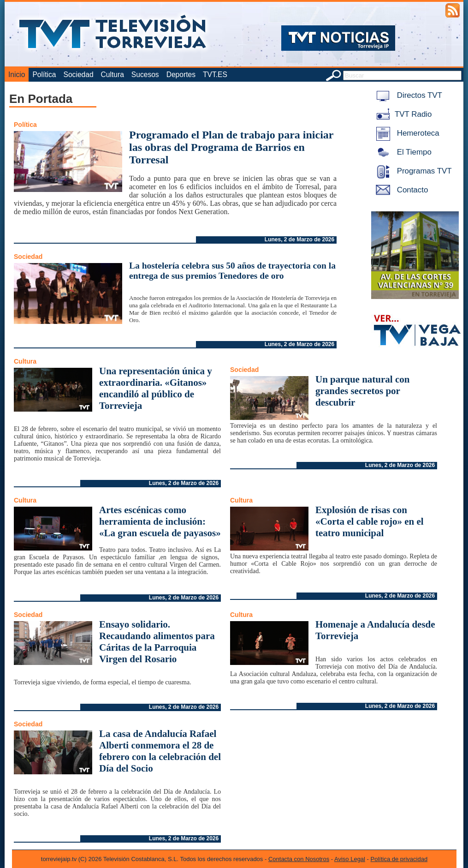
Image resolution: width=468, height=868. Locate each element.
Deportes (181, 75)
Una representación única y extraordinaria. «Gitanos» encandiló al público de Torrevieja (156, 388)
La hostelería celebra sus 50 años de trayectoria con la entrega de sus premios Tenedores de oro (232, 271)
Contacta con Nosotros (299, 859)
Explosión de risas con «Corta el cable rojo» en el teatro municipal (370, 521)
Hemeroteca (406, 133)
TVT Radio (402, 114)
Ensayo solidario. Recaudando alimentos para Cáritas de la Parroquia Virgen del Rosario (157, 642)
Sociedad (79, 75)
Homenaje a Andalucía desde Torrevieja (375, 630)
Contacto (400, 190)
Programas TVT (412, 171)
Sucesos (145, 75)
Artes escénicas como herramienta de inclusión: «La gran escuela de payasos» (160, 521)
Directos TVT (407, 95)
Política (44, 75)
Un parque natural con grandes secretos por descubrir (362, 391)
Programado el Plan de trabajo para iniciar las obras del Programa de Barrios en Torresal (231, 147)
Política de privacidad (399, 859)
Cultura (113, 75)
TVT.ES (215, 75)
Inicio (17, 75)
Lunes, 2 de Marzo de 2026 (299, 239)
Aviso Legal (350, 859)
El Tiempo (402, 152)
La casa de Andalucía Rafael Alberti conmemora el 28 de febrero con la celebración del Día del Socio (160, 751)
